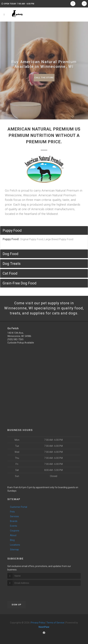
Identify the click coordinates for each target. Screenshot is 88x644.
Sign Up (16, 605)
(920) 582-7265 (15, 339)
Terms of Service (55, 623)
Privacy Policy (38, 623)
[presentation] (25, 592)
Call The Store (44, 78)
